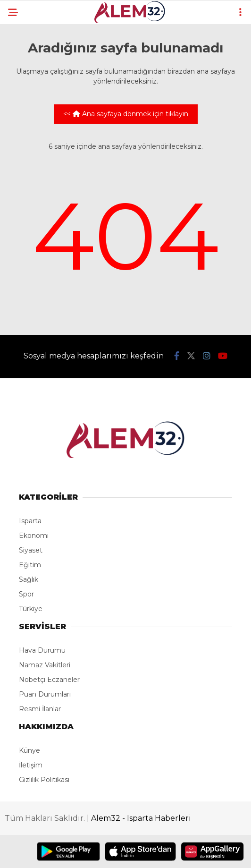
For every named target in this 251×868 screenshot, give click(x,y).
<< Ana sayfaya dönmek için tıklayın (126, 114)
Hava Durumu (42, 650)
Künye (29, 750)
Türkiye (31, 609)
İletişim (31, 765)
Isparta (30, 521)
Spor (26, 594)
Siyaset (31, 550)
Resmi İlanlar (40, 709)
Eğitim (30, 565)
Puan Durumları (45, 694)
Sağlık (29, 579)
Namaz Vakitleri (45, 665)
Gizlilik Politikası (44, 780)
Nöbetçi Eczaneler (49, 680)
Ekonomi (34, 536)
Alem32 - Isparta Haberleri (141, 818)
